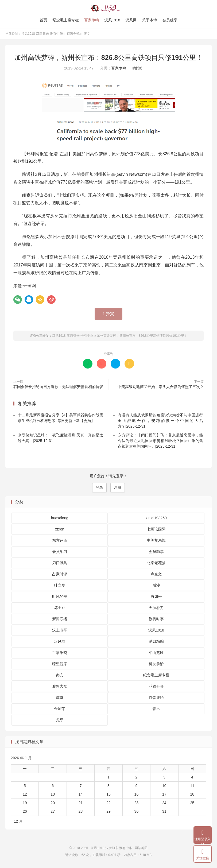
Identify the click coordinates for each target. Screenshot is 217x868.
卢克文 (156, 574)
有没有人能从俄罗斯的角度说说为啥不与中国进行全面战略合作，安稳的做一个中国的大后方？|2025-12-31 (160, 421)
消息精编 (156, 641)
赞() (137, 68)
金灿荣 (60, 709)
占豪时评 (60, 574)
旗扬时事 (156, 619)
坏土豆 (60, 608)
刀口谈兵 (60, 563)
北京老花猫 (156, 563)
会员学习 (60, 552)
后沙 (156, 585)
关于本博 (150, 20)
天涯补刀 (156, 608)
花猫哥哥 (156, 686)
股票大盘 (60, 686)
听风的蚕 (60, 596)
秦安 (60, 675)
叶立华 (60, 585)
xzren (60, 529)
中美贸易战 (156, 540)
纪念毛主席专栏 (65, 20)
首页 (43, 20)
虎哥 (60, 697)
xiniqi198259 (156, 518)
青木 (156, 709)
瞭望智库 (60, 664)
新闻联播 (60, 619)
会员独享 (170, 20)
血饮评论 (156, 697)
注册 (118, 487)
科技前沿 (156, 664)
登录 (99, 487)
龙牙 (60, 720)
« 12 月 (17, 821)
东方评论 (60, 540)
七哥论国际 (156, 529)
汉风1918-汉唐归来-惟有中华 (109, 8)
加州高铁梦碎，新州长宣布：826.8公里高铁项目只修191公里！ (108, 57)
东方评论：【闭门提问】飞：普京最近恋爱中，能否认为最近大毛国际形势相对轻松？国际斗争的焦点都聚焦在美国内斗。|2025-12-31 (160, 441)
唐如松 (156, 596)
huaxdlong (60, 518)
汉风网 (131, 20)
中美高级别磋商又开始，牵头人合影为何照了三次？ (161, 387)
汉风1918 (112, 20)
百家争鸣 (91, 20)
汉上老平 (60, 630)
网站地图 (141, 848)
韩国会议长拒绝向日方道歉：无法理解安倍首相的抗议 (58, 387)
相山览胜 (156, 653)
